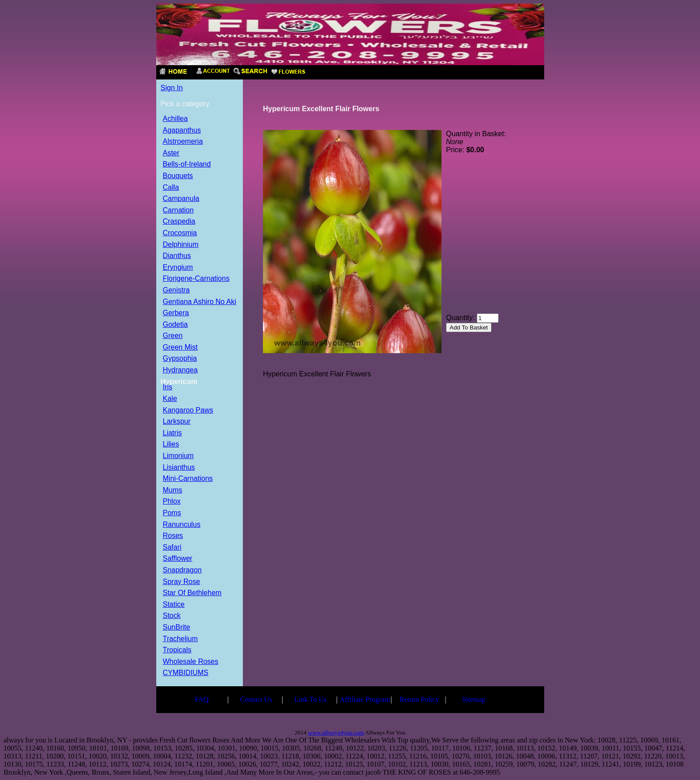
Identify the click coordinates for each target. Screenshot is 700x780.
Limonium (178, 456)
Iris (168, 387)
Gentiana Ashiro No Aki (200, 302)
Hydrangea (180, 370)
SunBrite (177, 628)
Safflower (178, 559)
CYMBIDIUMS (186, 673)
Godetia (175, 325)
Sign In (172, 88)
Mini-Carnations (188, 479)
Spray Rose (182, 582)
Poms (172, 513)
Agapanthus (182, 131)
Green (173, 336)
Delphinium (181, 245)
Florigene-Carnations (196, 279)
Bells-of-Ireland (187, 165)
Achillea (175, 119)
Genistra (176, 290)
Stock (172, 616)
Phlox (172, 502)
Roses (173, 536)
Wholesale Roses (191, 662)
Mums (173, 490)
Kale (170, 399)
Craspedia (179, 222)
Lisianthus (179, 468)
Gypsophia (180, 359)
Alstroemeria (183, 142)
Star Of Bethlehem (192, 593)
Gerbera (176, 313)
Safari (172, 548)
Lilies (171, 444)
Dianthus (177, 256)
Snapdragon (182, 570)
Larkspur (177, 422)
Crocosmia (180, 233)
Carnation (178, 211)
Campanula (181, 199)
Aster (171, 153)
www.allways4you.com (336, 732)
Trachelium (181, 639)
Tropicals (177, 650)
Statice (174, 605)
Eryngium (178, 268)
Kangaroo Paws (188, 411)
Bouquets (178, 176)
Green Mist (180, 348)
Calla (171, 188)
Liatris (173, 433)
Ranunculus (182, 525)
